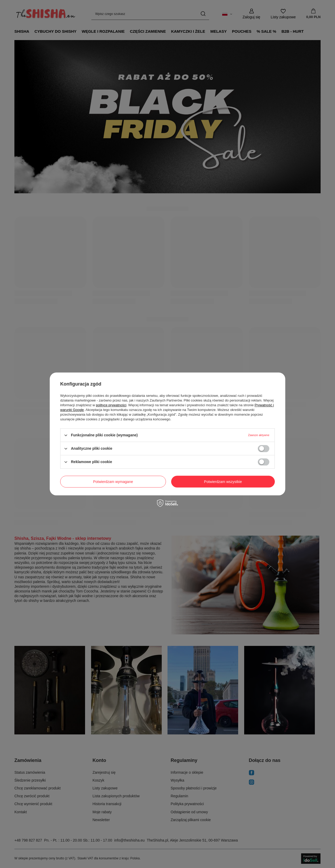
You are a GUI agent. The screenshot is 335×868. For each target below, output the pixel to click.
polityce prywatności (111, 405)
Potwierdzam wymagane (113, 482)
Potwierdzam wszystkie (223, 482)
